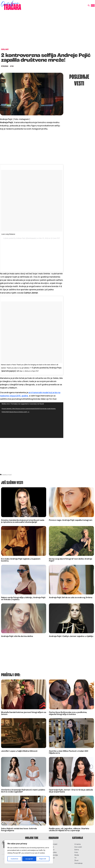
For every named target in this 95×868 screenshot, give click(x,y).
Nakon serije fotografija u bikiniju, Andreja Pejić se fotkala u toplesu (23, 598)
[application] (32, 420)
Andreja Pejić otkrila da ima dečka (17, 636)
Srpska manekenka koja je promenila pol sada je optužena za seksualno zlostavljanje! (23, 521)
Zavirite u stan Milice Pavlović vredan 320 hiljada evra (69, 752)
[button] (89, 6)
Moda (77, 855)
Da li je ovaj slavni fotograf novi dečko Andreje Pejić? (71, 560)
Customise (15, 859)
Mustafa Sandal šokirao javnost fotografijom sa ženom (24, 713)
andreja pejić (7, 474)
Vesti (53, 858)
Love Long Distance (8, 234)
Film (52, 847)
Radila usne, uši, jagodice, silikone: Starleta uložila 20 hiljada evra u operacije (69, 829)
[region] (29, 852)
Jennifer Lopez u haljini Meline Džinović (19, 751)
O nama (78, 844)
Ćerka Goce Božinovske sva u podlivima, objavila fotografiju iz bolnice (68, 713)
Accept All (43, 859)
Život (76, 860)
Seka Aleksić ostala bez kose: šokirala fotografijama (19, 829)
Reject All (29, 859)
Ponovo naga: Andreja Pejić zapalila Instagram (71, 520)
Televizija (54, 855)
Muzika (54, 852)
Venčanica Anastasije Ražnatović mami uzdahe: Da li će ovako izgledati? (23, 790)
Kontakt (54, 844)
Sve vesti (78, 847)
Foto (53, 849)
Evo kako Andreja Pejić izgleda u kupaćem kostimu (21, 560)
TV (75, 858)
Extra (77, 849)
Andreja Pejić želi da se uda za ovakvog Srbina (71, 597)
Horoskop (78, 863)
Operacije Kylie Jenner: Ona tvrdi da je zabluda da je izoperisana (71, 790)
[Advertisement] (47, 30)
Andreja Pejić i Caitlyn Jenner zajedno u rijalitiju (71, 636)
